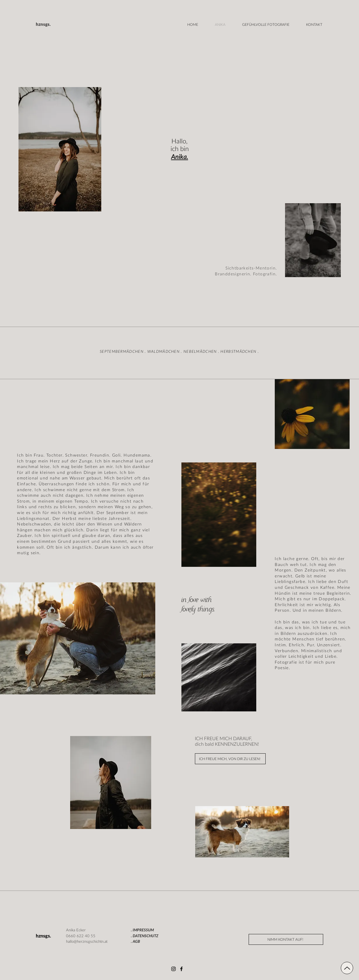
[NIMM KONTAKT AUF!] (286, 939)
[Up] (347, 968)
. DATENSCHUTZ (145, 936)
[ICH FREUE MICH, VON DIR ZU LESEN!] (230, 759)
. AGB (135, 942)
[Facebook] (181, 969)
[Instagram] (173, 969)
